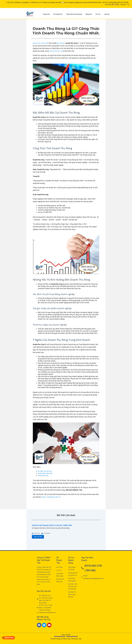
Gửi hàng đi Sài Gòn (72, 636)
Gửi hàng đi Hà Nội (60, 636)
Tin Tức (98, 14)
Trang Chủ (46, 14)
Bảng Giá (89, 14)
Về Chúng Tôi (58, 14)
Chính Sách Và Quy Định (74, 14)
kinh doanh (61, 43)
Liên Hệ (107, 14)
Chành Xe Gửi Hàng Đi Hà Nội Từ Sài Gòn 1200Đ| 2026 (52, 525)
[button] (32, 531)
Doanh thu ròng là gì (40, 43)
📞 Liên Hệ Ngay (8, 638)
